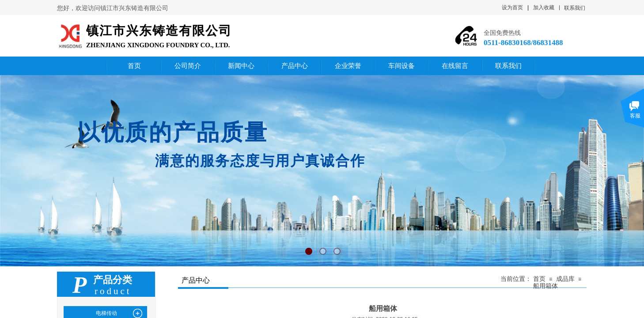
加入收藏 (544, 8)
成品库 (565, 279)
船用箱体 (546, 286)
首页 (539, 279)
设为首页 (512, 8)
